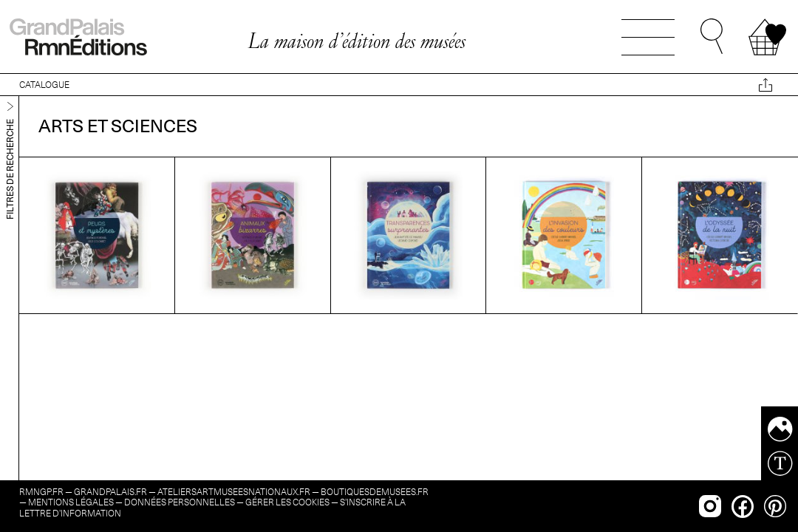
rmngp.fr (41, 492)
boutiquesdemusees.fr (375, 492)
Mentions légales (71, 502)
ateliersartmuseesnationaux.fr (234, 492)
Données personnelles (180, 502)
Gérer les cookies (287, 502)
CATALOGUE (44, 85)
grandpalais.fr (110, 492)
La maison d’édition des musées (357, 41)
